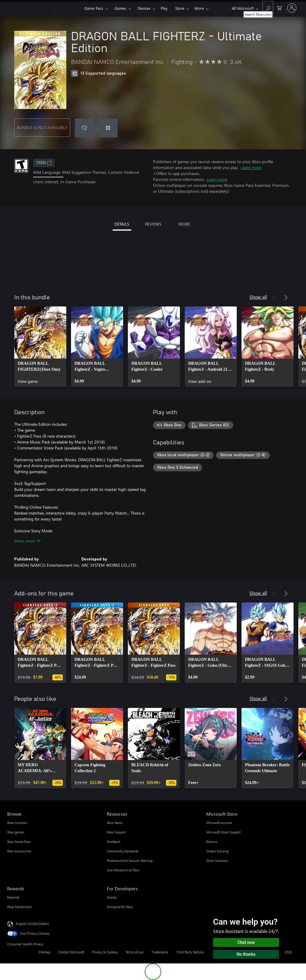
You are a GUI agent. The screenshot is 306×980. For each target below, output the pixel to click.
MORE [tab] (184, 224)
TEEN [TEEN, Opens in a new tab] (44, 163)
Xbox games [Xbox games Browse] (16, 832)
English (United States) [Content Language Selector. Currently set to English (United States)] (32, 924)
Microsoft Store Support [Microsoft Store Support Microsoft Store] (223, 832)
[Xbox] (66, 8)
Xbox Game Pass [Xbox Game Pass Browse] (19, 842)
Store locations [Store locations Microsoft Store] (217, 861)
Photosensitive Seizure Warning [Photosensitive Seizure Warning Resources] (130, 861)
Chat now (246, 942)
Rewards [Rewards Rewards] (13, 897)
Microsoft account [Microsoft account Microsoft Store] (219, 823)
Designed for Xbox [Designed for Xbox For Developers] (120, 907)
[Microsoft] (27, 8)
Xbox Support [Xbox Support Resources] (116, 832)
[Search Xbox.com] (268, 8)
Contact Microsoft (71, 952)
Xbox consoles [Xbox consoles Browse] (17, 823)
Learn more (251, 167)
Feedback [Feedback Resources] (113, 842)
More (199, 8)
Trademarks (160, 952)
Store (180, 8)
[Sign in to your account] (292, 8)
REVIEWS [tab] (153, 224)
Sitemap (44, 952)
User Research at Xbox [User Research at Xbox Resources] (123, 870)
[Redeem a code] (108, 128)
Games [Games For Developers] (112, 897)
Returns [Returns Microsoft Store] (212, 842)
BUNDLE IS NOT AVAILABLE (42, 127)
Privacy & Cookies (105, 952)
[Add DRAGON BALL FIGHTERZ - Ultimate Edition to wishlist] (84, 128)
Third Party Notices (190, 952)
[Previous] (274, 298)
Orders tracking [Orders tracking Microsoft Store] (217, 851)
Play (164, 8)
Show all (258, 297)
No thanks (246, 954)
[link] (40, 347)
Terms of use (135, 952)
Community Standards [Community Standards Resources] (123, 851)
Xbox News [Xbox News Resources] (115, 823)
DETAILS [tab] (122, 224)
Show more (27, 541)
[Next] (286, 298)
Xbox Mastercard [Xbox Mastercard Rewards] (19, 907)
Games (120, 8)
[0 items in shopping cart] (279, 8)
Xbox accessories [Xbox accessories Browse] (19, 851)
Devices (144, 8)
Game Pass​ (94, 8)
